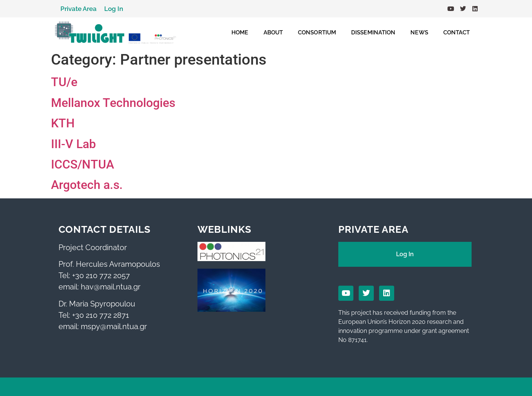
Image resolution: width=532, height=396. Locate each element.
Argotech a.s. (87, 185)
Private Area (79, 9)
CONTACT (457, 32)
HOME (240, 32)
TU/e (64, 82)
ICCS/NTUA (82, 164)
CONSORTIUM (317, 32)
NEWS (419, 32)
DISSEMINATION (373, 32)
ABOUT (273, 32)
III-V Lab (73, 144)
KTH (63, 123)
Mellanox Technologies (113, 103)
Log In (114, 9)
